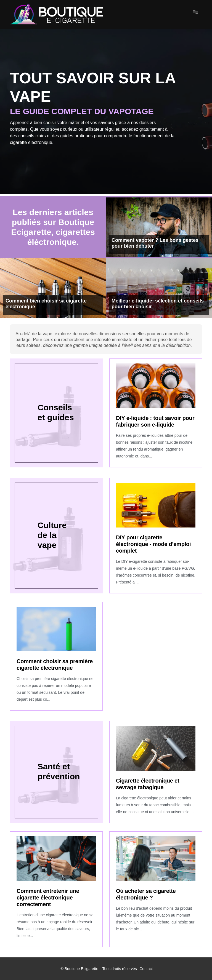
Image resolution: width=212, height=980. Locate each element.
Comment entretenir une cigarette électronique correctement (48, 898)
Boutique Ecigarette (81, 969)
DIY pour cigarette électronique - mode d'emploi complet (153, 544)
